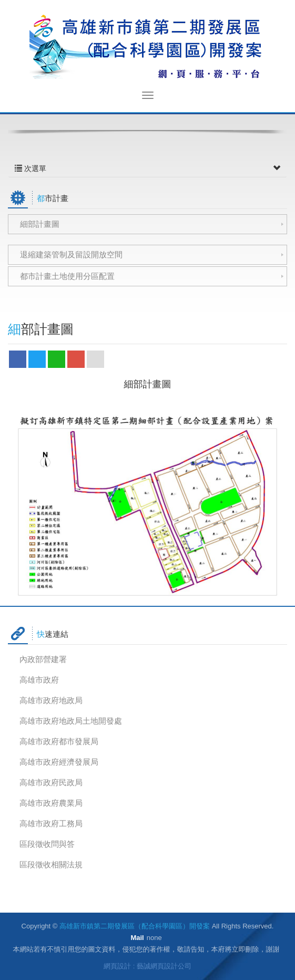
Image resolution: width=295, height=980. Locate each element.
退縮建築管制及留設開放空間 (71, 254)
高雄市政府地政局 (51, 700)
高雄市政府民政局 (51, 782)
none (154, 938)
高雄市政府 (39, 680)
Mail (137, 938)
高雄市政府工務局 (51, 823)
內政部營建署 (43, 659)
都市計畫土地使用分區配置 (67, 276)
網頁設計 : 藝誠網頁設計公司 (147, 966)
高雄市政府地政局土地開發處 (71, 721)
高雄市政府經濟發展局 (59, 762)
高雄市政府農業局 (51, 803)
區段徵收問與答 (47, 844)
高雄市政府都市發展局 (59, 741)
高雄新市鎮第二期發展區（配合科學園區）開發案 (148, 46)
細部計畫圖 (40, 224)
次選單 (147, 168)
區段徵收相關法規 (51, 864)
